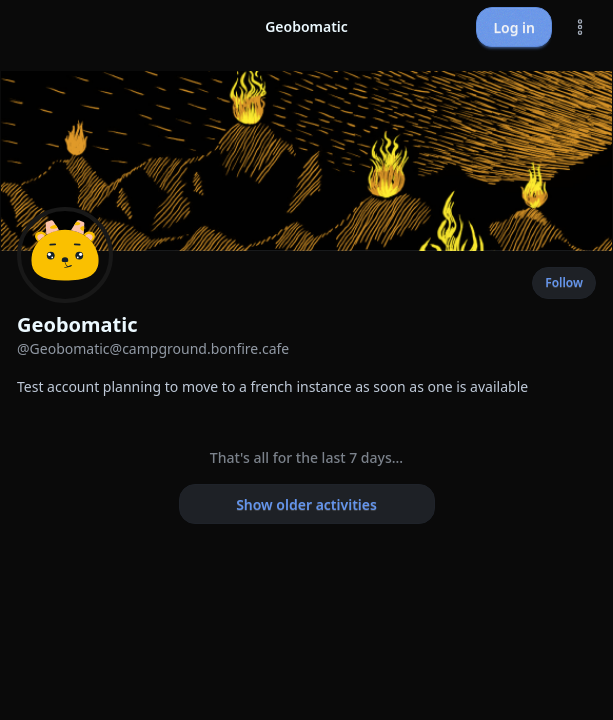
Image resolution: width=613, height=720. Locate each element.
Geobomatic (77, 324)
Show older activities (306, 504)
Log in (514, 27)
